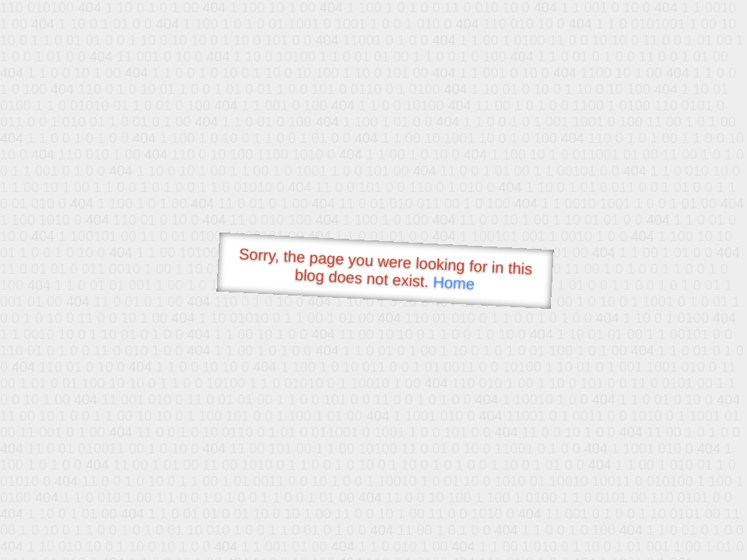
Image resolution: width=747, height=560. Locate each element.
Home (454, 283)
